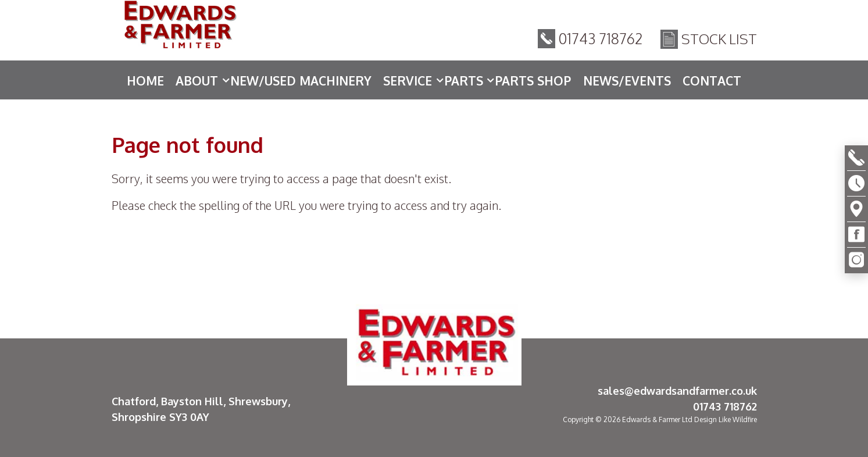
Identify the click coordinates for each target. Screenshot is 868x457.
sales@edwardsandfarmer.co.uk (677, 391)
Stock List (719, 40)
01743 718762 (601, 40)
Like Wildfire (738, 419)
